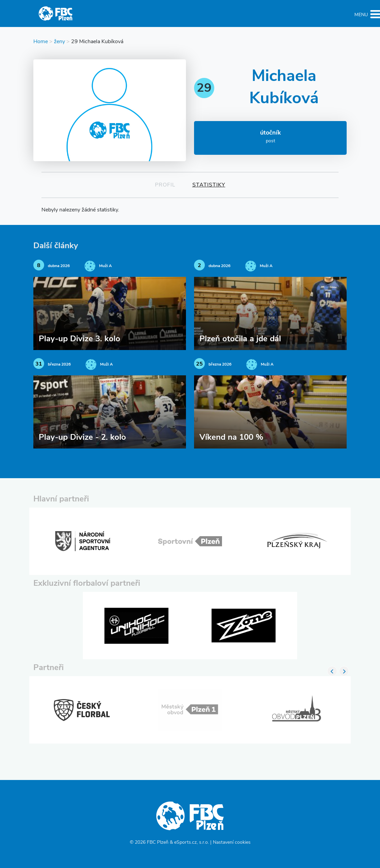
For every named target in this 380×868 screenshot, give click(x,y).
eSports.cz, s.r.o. (192, 843)
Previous (332, 671)
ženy (59, 42)
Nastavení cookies (232, 843)
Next (344, 671)
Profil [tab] (165, 185)
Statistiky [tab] (209, 185)
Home (41, 42)
